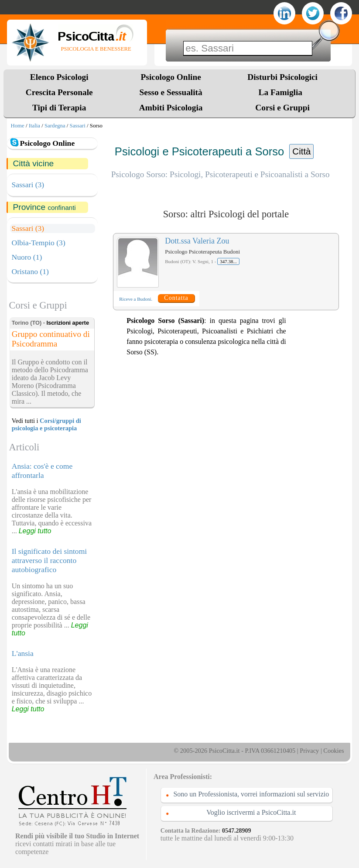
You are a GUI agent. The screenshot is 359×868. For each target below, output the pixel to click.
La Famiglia (282, 92)
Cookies (333, 751)
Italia (34, 126)
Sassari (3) (28, 185)
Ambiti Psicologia (171, 108)
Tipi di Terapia (59, 108)
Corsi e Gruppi (282, 108)
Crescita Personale (59, 92)
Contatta (176, 298)
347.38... (228, 261)
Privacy (309, 751)
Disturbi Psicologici (282, 77)
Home (17, 126)
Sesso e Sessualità (171, 92)
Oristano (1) (30, 271)
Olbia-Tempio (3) (38, 243)
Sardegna (55, 126)
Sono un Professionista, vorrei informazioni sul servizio (251, 794)
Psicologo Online (171, 77)
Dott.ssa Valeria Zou (197, 241)
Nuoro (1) (27, 257)
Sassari (78, 126)
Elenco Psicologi (59, 77)
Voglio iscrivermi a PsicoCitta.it (251, 812)
